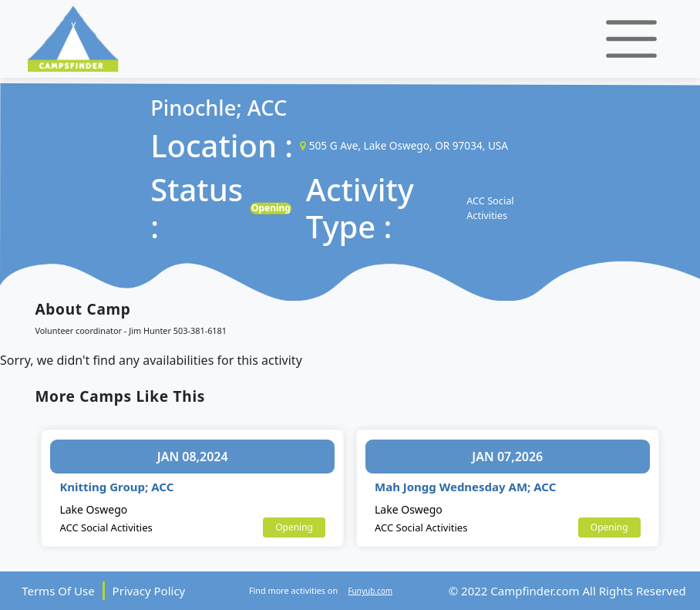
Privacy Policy (149, 591)
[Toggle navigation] (631, 39)
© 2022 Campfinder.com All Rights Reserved (567, 591)
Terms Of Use (58, 591)
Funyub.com (370, 591)
